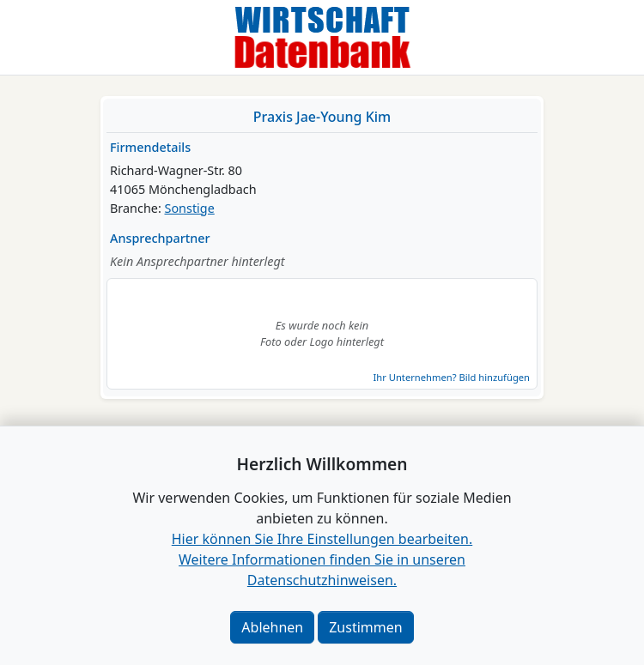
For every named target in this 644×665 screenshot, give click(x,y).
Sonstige (190, 208)
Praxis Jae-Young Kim (322, 117)
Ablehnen (272, 627)
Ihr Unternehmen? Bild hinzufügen (452, 377)
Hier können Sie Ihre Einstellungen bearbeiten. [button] (322, 539)
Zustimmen (365, 627)
